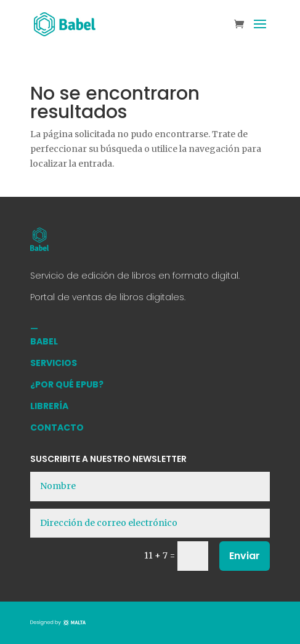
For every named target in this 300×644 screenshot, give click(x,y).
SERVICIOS (54, 363)
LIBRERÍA (49, 406)
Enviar (245, 556)
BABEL (44, 341)
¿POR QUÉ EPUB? (67, 384)
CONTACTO (57, 427)
